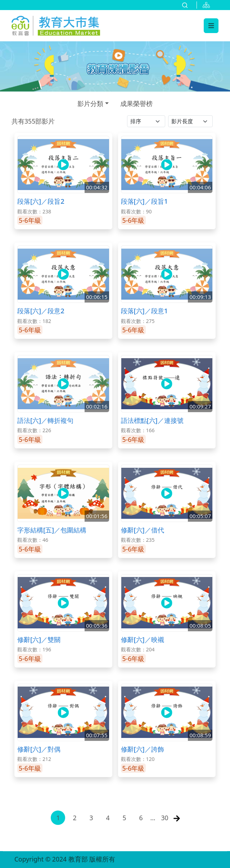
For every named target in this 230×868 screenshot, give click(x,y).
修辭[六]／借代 (143, 530)
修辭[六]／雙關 (39, 639)
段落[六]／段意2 (41, 311)
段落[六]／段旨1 (145, 201)
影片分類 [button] (90, 103)
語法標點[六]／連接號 (152, 420)
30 (165, 818)
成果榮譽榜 (136, 103)
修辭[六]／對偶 (39, 749)
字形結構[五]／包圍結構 (52, 530)
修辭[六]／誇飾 (143, 749)
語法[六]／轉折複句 (45, 420)
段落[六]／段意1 (145, 311)
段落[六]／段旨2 (41, 201)
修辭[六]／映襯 (143, 639)
